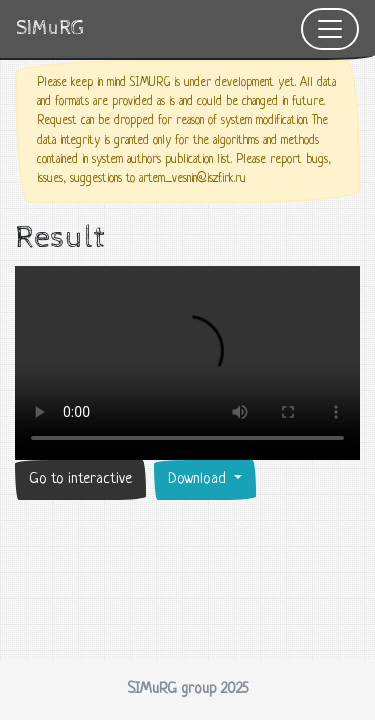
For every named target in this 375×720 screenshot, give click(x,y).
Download (199, 479)
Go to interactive (80, 479)
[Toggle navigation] (330, 29)
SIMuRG (50, 28)
